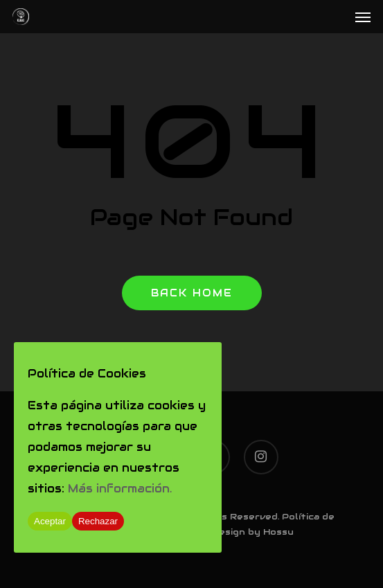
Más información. (120, 489)
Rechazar (98, 521)
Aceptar (50, 521)
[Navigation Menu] (363, 17)
